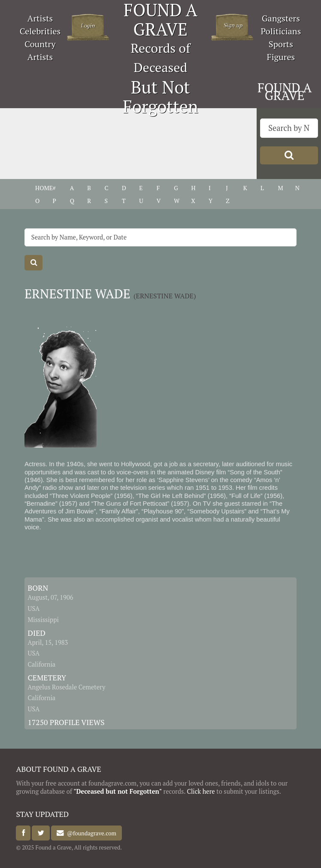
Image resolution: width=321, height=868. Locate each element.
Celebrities (40, 31)
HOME (44, 188)
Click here (201, 791)
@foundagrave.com (90, 833)
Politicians (281, 31)
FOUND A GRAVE (285, 91)
